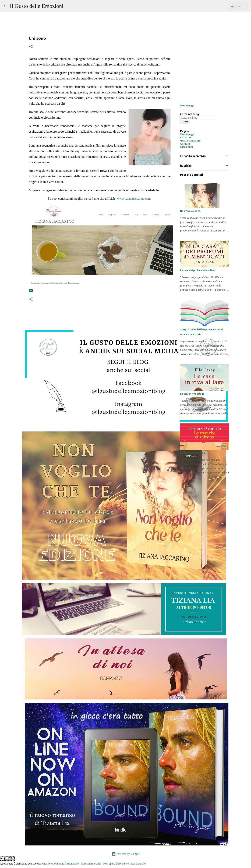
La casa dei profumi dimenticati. (199, 270)
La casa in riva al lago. (193, 394)
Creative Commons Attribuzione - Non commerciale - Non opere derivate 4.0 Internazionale (94, 864)
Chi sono (185, 137)
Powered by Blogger (126, 854)
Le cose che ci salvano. (193, 453)
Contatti (185, 144)
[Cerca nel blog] (230, 6)
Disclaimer (187, 147)
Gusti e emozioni (190, 141)
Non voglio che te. (190, 211)
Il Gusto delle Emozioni (37, 6)
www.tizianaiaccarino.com (134, 199)
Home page (187, 106)
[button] (31, 47)
